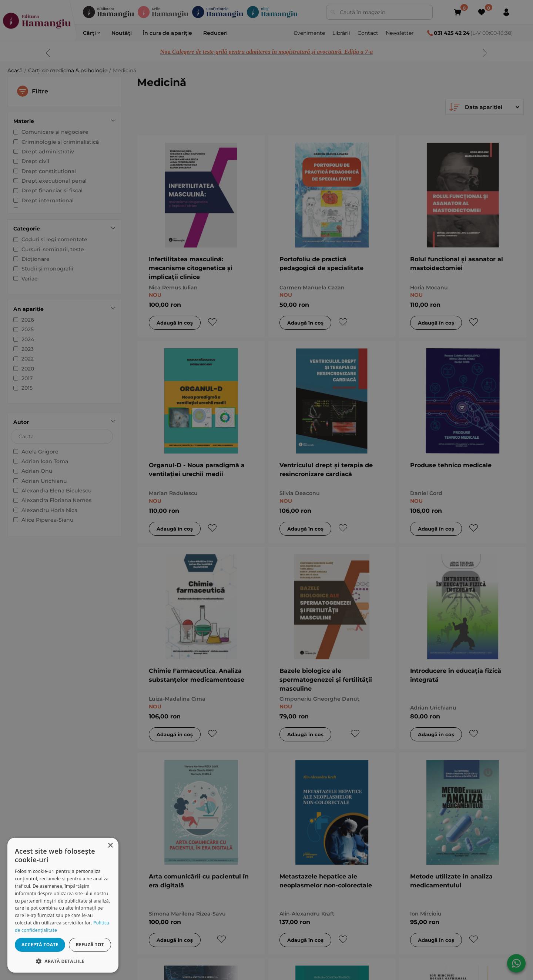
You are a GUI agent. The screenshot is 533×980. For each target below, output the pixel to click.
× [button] (110, 846)
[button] (63, 961)
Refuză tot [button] (90, 945)
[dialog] (63, 905)
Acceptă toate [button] (40, 945)
